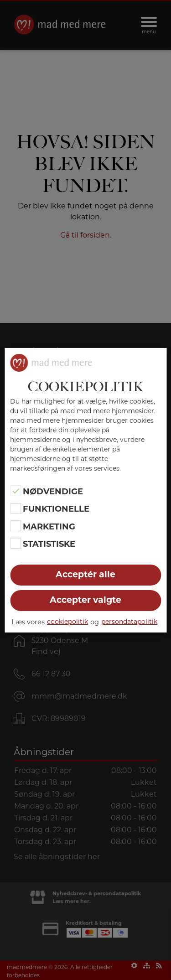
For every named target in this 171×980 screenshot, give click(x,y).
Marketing (49, 527)
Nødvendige (53, 492)
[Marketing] (16, 526)
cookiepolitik (67, 622)
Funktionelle (56, 509)
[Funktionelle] (16, 508)
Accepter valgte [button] (85, 600)
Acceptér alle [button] (85, 574)
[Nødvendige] (16, 491)
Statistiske (49, 544)
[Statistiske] (16, 543)
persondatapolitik (129, 622)
